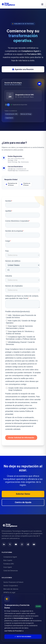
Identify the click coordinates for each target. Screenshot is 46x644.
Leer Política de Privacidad (14, 631)
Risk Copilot (7, 560)
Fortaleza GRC (8, 564)
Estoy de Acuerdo (23, 637)
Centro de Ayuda (23, 502)
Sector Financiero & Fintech (13, 582)
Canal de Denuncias (10, 571)
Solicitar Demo (23, 494)
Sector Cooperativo (10, 586)
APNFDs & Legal (8, 592)
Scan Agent (7, 567)
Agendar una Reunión (23, 69)
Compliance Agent (9, 557)
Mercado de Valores (10, 589)
